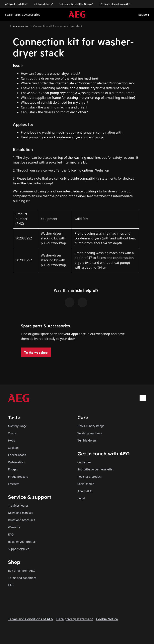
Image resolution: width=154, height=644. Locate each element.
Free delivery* (44, 4)
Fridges (13, 469)
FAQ (11, 534)
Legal (81, 498)
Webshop (102, 170)
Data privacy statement (75, 619)
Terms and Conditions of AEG (31, 619)
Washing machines (90, 433)
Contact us (84, 462)
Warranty (14, 527)
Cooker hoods (17, 455)
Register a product (90, 476)
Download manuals (21, 513)
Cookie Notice (107, 619)
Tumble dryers (87, 440)
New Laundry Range (91, 426)
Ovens (12, 433)
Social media (86, 484)
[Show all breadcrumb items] (6, 26)
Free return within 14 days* (76, 4)
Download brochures (22, 520)
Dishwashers (16, 462)
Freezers (14, 484)
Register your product (22, 541)
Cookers (13, 447)
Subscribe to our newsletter (95, 469)
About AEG (85, 491)
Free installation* (16, 4)
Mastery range (17, 426)
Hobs (12, 440)
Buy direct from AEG (21, 570)
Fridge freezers (18, 476)
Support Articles (19, 549)
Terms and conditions (22, 578)
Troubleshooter (18, 505)
